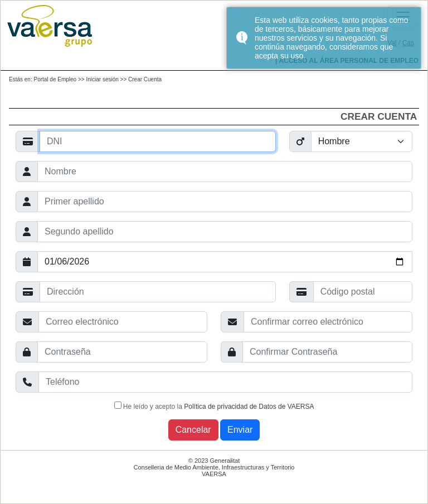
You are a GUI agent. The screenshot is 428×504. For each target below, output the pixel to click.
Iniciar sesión (102, 79)
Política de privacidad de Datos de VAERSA (249, 407)
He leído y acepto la (214, 406)
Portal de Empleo (55, 79)
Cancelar (193, 430)
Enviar (240, 430)
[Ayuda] (158, 141)
